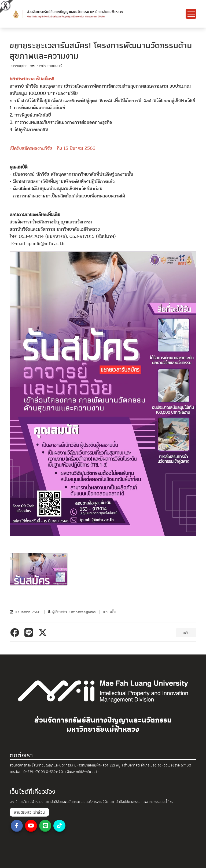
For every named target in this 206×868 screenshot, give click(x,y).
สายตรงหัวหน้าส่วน (29, 812)
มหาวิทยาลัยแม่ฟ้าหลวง (27, 802)
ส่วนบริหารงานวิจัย (95, 802)
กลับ (186, 633)
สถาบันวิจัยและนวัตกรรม (62, 802)
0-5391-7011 (56, 772)
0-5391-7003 (34, 772)
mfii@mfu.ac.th (88, 772)
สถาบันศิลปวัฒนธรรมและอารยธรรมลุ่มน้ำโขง (142, 802)
